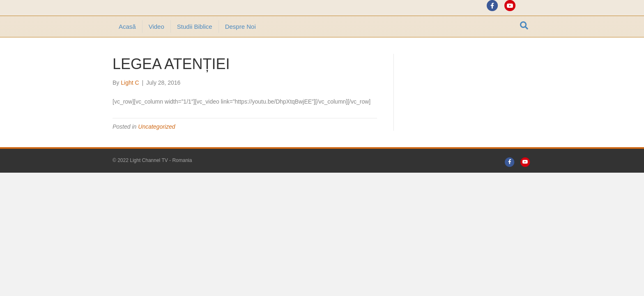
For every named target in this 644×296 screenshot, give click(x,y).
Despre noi (240, 49)
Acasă (127, 49)
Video (156, 49)
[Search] (524, 48)
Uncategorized (156, 149)
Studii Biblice (195, 49)
